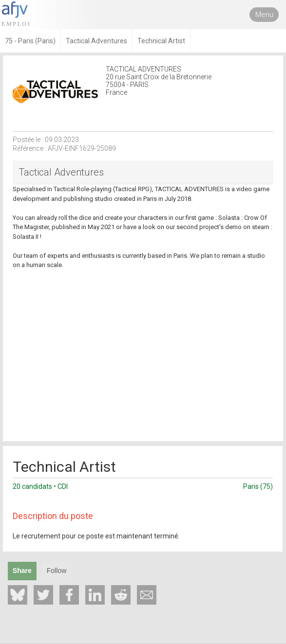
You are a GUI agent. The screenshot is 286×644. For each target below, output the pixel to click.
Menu (264, 15)
